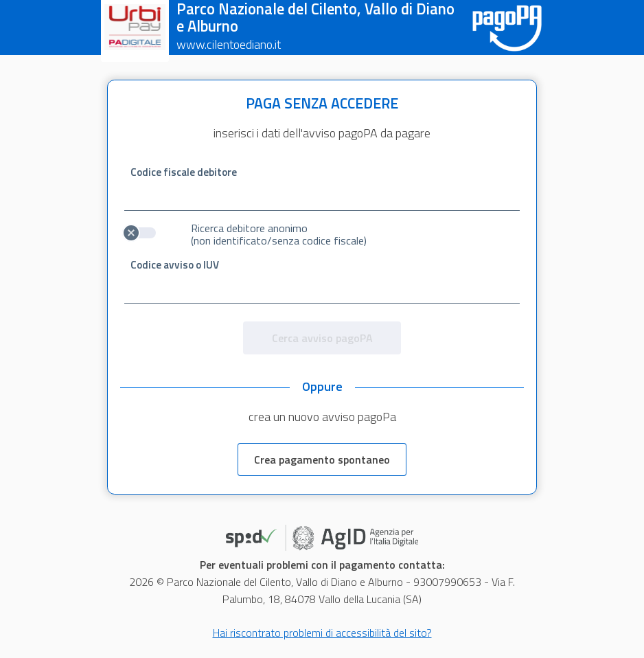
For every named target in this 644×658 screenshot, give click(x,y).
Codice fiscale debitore (184, 172)
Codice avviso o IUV (175, 265)
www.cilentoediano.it (229, 44)
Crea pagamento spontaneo (322, 460)
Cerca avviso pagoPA (322, 338)
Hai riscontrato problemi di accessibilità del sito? (322, 633)
